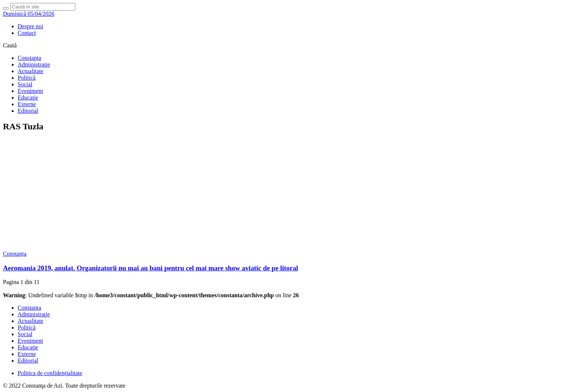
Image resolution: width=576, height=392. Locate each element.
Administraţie (34, 64)
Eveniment (30, 91)
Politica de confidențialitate (50, 373)
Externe (27, 104)
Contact (27, 33)
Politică (27, 78)
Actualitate (30, 71)
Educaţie (28, 98)
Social (25, 84)
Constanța (29, 58)
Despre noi (30, 26)
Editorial (28, 111)
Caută (10, 45)
